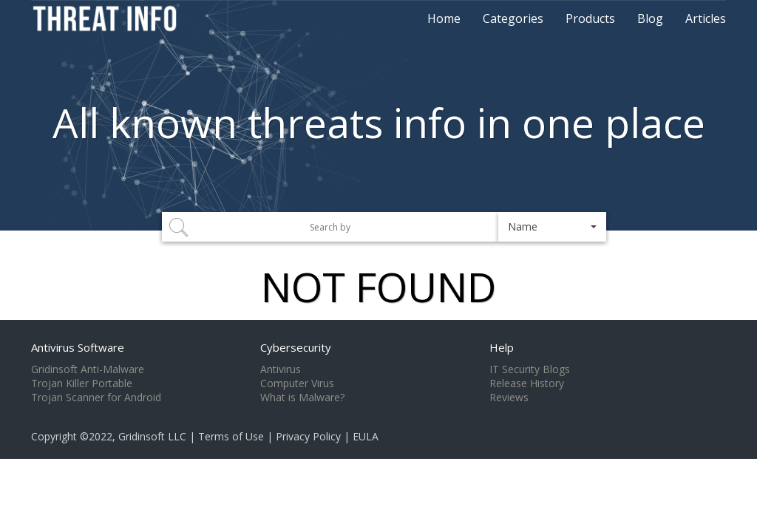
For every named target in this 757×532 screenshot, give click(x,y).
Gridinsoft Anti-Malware (88, 369)
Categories (513, 18)
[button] (553, 227)
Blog (650, 18)
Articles (706, 18)
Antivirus (281, 369)
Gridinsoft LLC (152, 436)
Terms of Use (231, 436)
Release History (527, 383)
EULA (366, 436)
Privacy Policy (308, 436)
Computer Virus (297, 383)
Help (502, 347)
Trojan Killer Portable (82, 383)
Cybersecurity (296, 347)
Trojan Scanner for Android (96, 398)
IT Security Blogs (530, 369)
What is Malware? (302, 398)
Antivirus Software (78, 347)
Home (444, 18)
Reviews (509, 398)
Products (590, 18)
